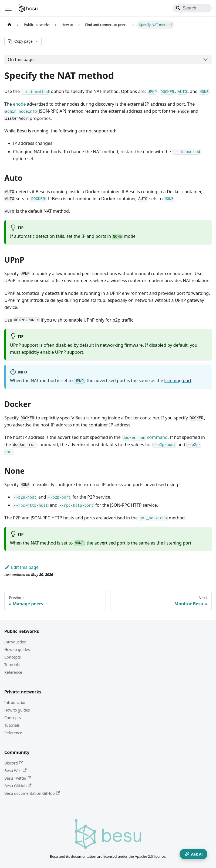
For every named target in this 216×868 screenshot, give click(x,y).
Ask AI (193, 854)
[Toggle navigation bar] (8, 8)
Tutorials (12, 665)
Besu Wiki (15, 771)
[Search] (192, 8)
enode (19, 104)
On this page (21, 59)
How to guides (17, 650)
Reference (13, 672)
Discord (13, 763)
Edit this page (21, 567)
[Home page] (9, 25)
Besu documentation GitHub (32, 793)
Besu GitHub (18, 786)
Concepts (13, 657)
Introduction (15, 642)
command (145, 437)
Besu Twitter (18, 778)
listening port (178, 380)
